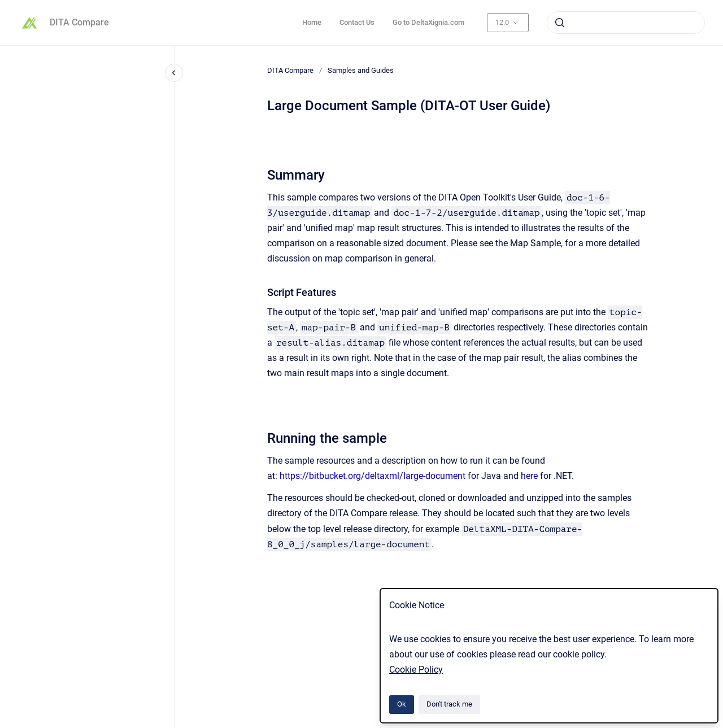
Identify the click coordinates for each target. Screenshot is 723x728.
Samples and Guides (361, 70)
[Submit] (560, 23)
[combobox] (626, 23)
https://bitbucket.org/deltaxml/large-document (373, 476)
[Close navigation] (174, 73)
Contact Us (357, 22)
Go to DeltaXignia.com (428, 22)
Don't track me (449, 704)
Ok (402, 704)
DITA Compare (79, 22)
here (529, 476)
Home (312, 22)
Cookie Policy (416, 670)
